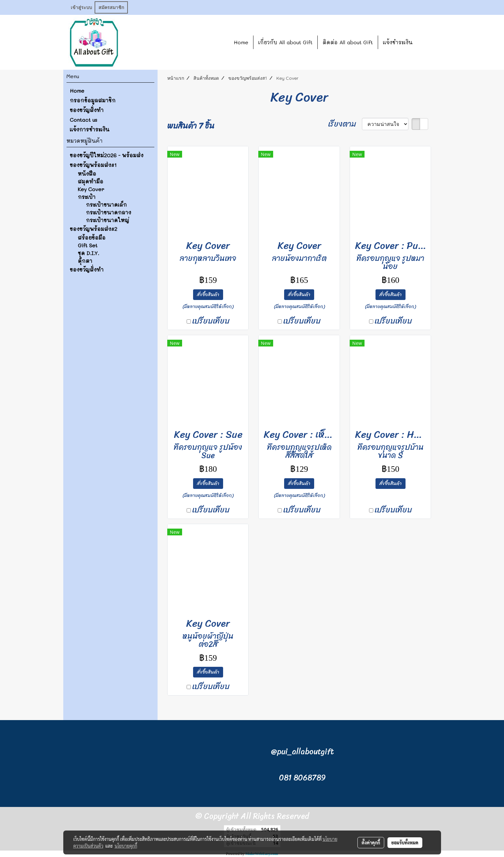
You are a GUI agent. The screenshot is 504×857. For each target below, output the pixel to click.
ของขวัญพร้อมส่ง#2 (93, 229)
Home (241, 42)
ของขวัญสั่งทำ (87, 110)
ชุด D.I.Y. (88, 253)
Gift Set (88, 245)
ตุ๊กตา (85, 261)
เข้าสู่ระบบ (81, 8)
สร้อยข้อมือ (92, 237)
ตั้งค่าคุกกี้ (371, 842)
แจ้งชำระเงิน (398, 42)
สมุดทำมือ (91, 181)
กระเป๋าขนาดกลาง (108, 212)
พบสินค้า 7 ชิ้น (191, 126)
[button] (427, 42)
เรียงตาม (345, 124)
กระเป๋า (87, 197)
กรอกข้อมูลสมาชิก (93, 100)
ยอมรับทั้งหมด (405, 842)
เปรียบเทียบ (211, 321)
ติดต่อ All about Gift (348, 42)
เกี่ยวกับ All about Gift (285, 42)
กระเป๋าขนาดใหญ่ (108, 220)
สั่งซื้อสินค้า (208, 295)
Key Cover (91, 189)
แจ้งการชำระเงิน (90, 129)
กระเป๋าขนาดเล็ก (106, 205)
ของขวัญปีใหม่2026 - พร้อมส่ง (107, 155)
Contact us (83, 120)
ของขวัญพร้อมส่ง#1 (93, 165)
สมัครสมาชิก (111, 8)
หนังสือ (87, 174)
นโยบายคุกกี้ (126, 846)
